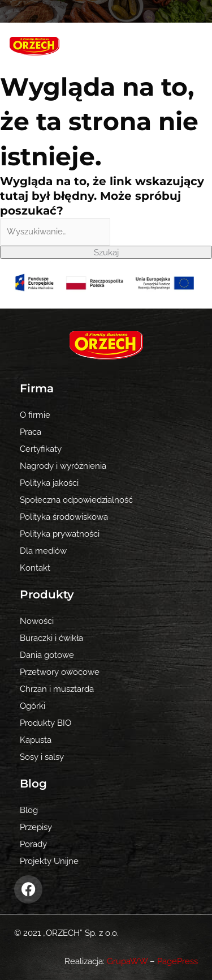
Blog (29, 810)
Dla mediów (43, 551)
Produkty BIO (46, 723)
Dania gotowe (47, 655)
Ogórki (33, 706)
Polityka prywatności (60, 534)
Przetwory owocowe (60, 672)
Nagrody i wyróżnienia (63, 466)
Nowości (37, 621)
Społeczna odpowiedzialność (76, 500)
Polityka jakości (49, 483)
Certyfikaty (41, 449)
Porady (33, 844)
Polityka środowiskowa (64, 517)
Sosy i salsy (42, 757)
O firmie (35, 415)
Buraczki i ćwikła (51, 638)
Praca (31, 432)
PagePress (178, 961)
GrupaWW (127, 961)
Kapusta (36, 740)
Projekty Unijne (49, 861)
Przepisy (36, 827)
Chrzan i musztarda (57, 689)
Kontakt (35, 568)
